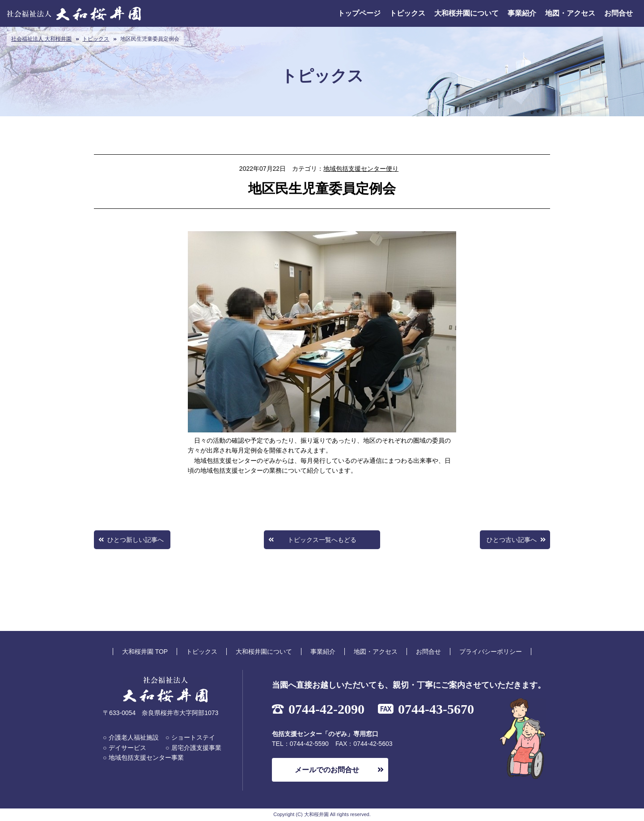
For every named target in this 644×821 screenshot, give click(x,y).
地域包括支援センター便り (361, 169)
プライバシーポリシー (491, 652)
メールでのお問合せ (327, 770)
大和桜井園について (466, 13)
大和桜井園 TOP (145, 652)
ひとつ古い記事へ (512, 540)
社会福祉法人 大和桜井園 (41, 39)
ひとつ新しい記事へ (136, 540)
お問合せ (619, 13)
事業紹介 (522, 13)
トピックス (407, 13)
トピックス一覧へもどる (322, 540)
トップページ (359, 13)
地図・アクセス (570, 13)
